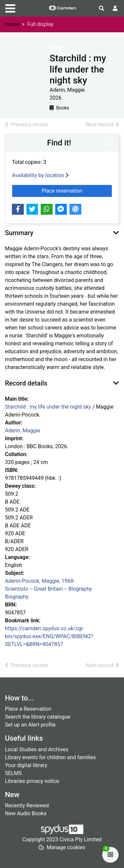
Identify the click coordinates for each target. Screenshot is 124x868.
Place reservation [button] (77, 190)
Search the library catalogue (38, 717)
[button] (109, 143)
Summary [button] (19, 233)
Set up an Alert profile (30, 725)
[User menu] (115, 9)
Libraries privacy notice (32, 781)
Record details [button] (26, 383)
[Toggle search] (102, 9)
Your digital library (26, 765)
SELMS (13, 773)
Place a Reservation (28, 709)
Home (12, 24)
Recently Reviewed (27, 806)
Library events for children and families (50, 757)
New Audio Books (26, 813)
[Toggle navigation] (10, 8)
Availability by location (40, 175)
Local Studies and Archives (37, 749)
